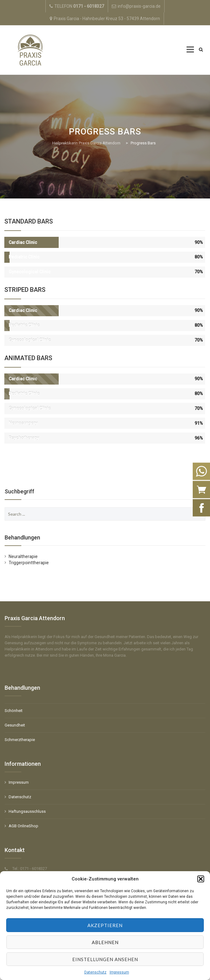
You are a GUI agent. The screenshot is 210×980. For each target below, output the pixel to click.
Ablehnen (105, 942)
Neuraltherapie (23, 556)
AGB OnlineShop (23, 826)
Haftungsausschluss (27, 811)
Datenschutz (95, 972)
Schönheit (14, 711)
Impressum (119, 972)
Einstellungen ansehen (105, 959)
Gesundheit (15, 725)
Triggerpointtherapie (29, 563)
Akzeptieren (105, 925)
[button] (201, 879)
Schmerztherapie (20, 740)
